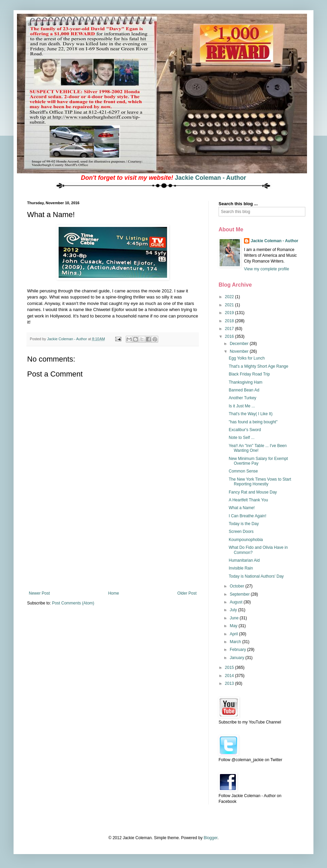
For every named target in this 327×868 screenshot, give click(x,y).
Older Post (187, 593)
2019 (230, 313)
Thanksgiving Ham (246, 382)
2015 (230, 668)
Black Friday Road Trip (249, 374)
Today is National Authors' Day (256, 576)
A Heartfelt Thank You (248, 500)
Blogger (211, 838)
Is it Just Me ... (242, 406)
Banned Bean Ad (244, 390)
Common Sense (243, 471)
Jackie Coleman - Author (210, 178)
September (240, 594)
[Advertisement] (113, 557)
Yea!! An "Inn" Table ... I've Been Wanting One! (258, 448)
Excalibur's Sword (245, 430)
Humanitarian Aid (244, 560)
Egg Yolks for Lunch (247, 358)
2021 (230, 305)
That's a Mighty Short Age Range (259, 366)
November (240, 351)
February (238, 650)
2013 (230, 683)
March (236, 642)
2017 (230, 329)
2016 (230, 336)
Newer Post (39, 593)
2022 (230, 297)
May (234, 626)
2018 (230, 321)
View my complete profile (267, 269)
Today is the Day (244, 524)
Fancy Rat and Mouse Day (253, 492)
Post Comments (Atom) (73, 603)
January (238, 658)
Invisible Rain (241, 568)
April (234, 634)
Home (114, 593)
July (234, 610)
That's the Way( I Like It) (251, 414)
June (235, 618)
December (240, 344)
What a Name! (242, 508)
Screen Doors (241, 532)
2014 (230, 676)
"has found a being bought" (253, 422)
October (238, 586)
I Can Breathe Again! (248, 516)
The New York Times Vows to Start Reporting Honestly (260, 482)
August (237, 602)
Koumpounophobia (246, 540)
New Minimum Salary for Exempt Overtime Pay (258, 461)
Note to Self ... (242, 438)
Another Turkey (242, 398)
